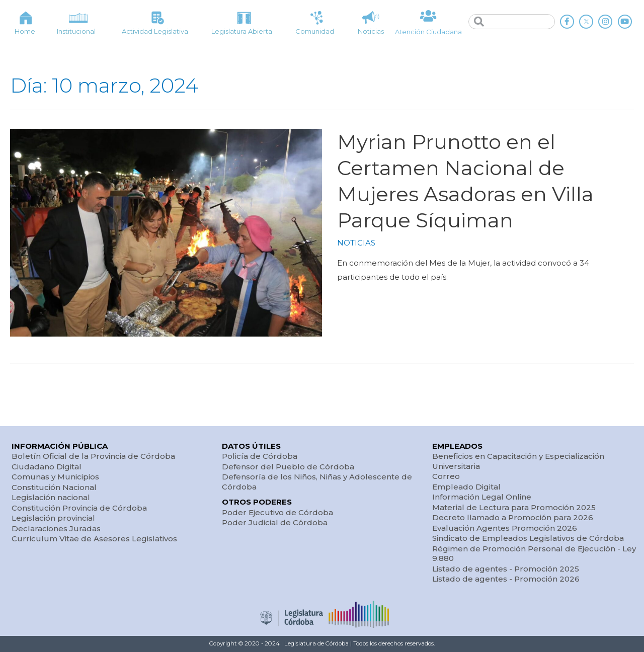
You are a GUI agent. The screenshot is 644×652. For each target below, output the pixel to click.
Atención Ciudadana (428, 32)
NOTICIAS (356, 243)
